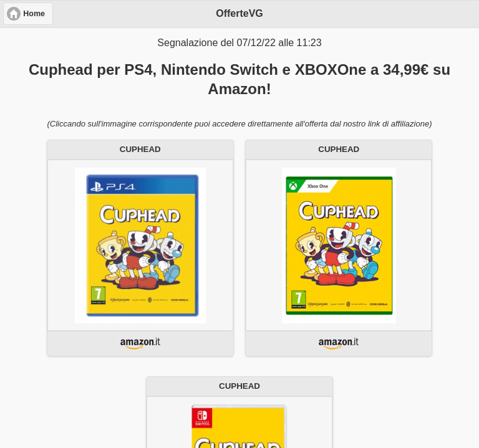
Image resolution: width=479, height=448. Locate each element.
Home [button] (34, 14)
